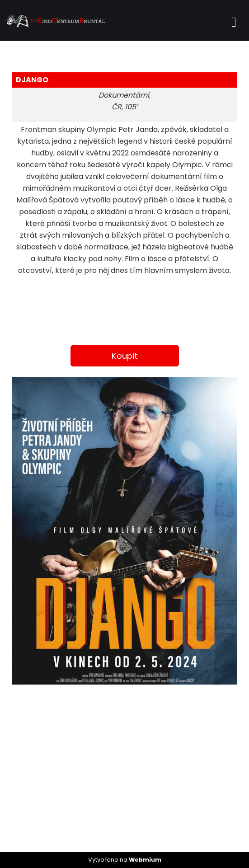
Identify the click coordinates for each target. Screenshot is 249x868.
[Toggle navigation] (234, 21)
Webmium (145, 860)
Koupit (125, 356)
